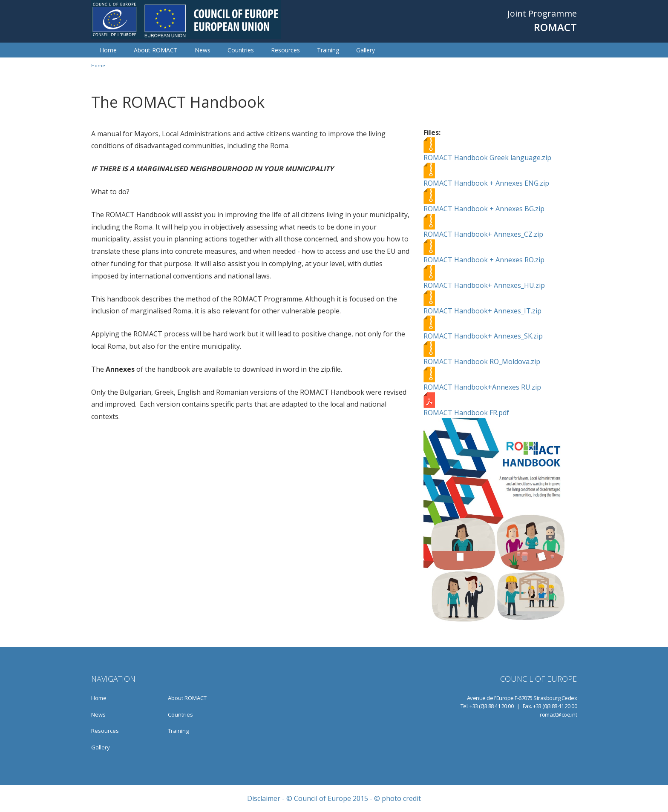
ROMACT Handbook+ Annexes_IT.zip (482, 311)
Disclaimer (264, 798)
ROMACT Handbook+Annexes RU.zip (482, 387)
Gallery (366, 50)
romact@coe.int (558, 714)
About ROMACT (156, 50)
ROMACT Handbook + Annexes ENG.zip (486, 183)
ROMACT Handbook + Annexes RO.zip (484, 260)
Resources (285, 50)
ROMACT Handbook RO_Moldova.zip (482, 362)
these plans (140, 251)
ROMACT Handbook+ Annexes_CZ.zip (483, 234)
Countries (241, 50)
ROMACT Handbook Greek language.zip (487, 158)
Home (108, 50)
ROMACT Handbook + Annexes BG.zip (484, 209)
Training (328, 50)
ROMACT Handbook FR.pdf (466, 413)
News (203, 50)
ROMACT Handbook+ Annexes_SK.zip (483, 336)
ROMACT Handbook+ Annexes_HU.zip (484, 285)
